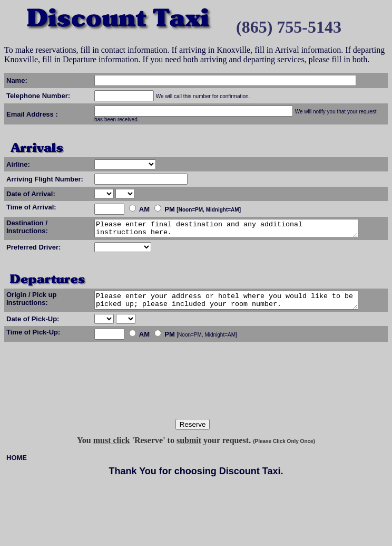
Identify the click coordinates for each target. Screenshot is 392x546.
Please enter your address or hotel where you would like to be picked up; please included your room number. (242, 305)
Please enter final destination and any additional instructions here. (242, 230)
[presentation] (198, 399)
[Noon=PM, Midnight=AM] (166, 341)
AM (144, 209)
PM (170, 209)
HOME (17, 464)
